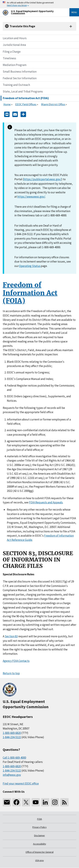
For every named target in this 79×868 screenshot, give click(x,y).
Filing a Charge (12, 52)
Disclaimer (39, 835)
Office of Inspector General (39, 852)
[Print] (7, 114)
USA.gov (40, 860)
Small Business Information (20, 72)
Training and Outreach (16, 85)
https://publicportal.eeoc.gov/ (42, 179)
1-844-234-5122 (12, 737)
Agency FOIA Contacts (16, 661)
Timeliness (9, 58)
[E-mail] (15, 114)
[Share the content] (23, 114)
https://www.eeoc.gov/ (31, 197)
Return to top (11, 673)
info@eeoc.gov (12, 775)
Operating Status (30, 266)
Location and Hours (15, 38)
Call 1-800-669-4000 (14, 758)
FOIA (40, 819)
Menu (74, 12)
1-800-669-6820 (12, 733)
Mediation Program (15, 65)
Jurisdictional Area (14, 45)
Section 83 (11, 636)
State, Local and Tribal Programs (23, 91)
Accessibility (40, 844)
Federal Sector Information (20, 78)
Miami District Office (53, 104)
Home (7, 104)
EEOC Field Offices (26, 104)
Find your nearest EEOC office (21, 783)
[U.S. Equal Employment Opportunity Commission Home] (32, 12)
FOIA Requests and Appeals (46, 502)
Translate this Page (22, 26)
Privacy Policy (39, 827)
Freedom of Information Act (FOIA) (26, 98)
